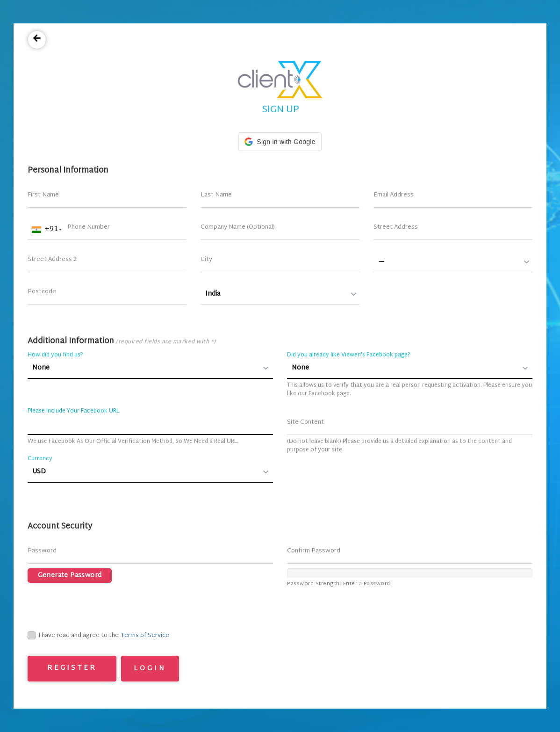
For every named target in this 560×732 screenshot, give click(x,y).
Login (150, 669)
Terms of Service (145, 636)
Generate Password (70, 576)
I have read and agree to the (73, 636)
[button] (280, 142)
